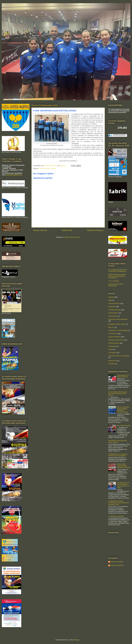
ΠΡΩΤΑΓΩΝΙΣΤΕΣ (114, 343)
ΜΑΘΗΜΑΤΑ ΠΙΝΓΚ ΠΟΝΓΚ (117, 324)
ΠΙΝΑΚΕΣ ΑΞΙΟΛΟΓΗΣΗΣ (116, 340)
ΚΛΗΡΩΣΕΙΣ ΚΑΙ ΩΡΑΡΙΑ (116, 516)
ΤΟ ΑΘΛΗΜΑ (112, 353)
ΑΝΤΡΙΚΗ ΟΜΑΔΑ (50, 168)
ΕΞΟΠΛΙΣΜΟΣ (113, 316)
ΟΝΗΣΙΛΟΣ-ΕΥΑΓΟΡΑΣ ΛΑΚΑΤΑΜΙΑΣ (116, 285)
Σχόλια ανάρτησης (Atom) (72, 237)
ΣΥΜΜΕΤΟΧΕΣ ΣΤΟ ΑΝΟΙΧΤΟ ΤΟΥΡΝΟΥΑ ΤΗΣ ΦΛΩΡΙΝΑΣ (118, 455)
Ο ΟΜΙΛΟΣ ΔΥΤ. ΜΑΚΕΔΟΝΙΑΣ (118, 331)
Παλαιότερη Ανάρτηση (95, 230)
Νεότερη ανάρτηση (40, 230)
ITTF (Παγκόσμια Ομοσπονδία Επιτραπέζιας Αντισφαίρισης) (118, 271)
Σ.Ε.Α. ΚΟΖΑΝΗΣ (114, 281)
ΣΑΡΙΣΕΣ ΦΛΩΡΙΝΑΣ (117, 565)
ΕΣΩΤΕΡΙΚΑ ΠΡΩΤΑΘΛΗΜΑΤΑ (118, 319)
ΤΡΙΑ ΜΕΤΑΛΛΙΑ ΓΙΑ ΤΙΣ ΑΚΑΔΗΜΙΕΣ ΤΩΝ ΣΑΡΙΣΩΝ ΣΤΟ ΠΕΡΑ (123, 485)
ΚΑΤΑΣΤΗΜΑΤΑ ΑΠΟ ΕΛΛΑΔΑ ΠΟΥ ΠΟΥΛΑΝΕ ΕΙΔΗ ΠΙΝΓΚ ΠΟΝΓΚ (118, 394)
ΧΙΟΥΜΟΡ (111, 364)
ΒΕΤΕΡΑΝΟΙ (112, 307)
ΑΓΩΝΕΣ (41, 168)
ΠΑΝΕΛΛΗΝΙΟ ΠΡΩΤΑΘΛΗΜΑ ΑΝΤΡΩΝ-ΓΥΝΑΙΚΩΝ (124, 466)
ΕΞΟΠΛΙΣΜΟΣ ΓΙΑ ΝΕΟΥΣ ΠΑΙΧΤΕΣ (123, 376)
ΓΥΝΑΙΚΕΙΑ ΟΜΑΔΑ (114, 310)
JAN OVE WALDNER (124, 426)
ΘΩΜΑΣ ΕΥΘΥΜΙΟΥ (117, 562)
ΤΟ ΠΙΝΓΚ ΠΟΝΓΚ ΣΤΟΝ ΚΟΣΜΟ (119, 356)
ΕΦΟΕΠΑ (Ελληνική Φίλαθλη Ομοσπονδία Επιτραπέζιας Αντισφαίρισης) (117, 276)
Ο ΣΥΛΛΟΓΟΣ (113, 334)
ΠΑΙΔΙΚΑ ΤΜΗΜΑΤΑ (114, 337)
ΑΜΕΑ (110, 300)
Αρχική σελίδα (67, 230)
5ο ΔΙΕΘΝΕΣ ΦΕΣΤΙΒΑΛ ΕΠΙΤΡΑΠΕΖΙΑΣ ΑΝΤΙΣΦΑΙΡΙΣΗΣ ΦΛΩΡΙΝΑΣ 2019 (119, 503)
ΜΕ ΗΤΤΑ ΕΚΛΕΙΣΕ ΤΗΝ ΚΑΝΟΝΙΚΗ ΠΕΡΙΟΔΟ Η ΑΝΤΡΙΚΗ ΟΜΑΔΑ (123, 410)
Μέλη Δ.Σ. (111, 327)
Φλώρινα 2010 (113, 361)
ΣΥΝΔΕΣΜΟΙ (112, 346)
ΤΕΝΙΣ (110, 349)
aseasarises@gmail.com (14, 175)
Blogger (77, 640)
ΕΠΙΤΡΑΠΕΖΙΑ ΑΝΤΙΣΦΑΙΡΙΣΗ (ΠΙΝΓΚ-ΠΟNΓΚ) (118, 442)
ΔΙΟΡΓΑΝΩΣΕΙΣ (113, 313)
